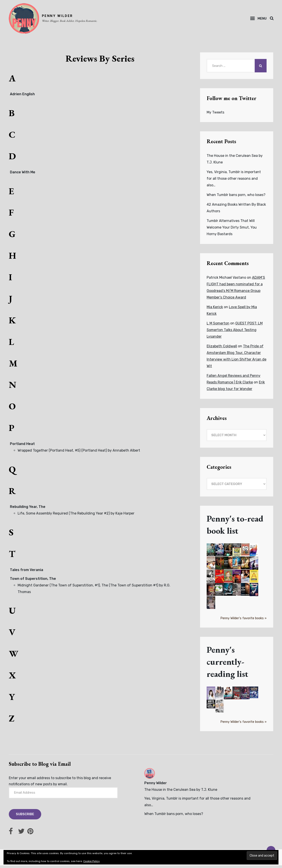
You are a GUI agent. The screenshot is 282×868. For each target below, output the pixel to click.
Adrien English (22, 97)
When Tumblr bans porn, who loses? (236, 198)
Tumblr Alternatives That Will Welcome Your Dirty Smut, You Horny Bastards (232, 230)
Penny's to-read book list (236, 527)
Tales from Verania (27, 572)
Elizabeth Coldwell (222, 349)
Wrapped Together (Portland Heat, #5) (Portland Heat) (62, 453)
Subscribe (26, 817)
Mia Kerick (215, 310)
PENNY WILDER (60, 17)
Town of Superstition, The (33, 581)
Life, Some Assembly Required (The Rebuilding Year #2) (64, 516)
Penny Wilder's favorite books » (243, 621)
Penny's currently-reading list (229, 664)
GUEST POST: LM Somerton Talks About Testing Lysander (235, 333)
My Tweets (215, 115)
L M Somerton (218, 326)
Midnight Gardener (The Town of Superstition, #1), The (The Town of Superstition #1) (88, 588)
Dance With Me (23, 175)
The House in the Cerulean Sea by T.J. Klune (181, 792)
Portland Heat (22, 446)
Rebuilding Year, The (28, 509)
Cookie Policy (92, 861)
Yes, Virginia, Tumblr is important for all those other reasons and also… (234, 181)
